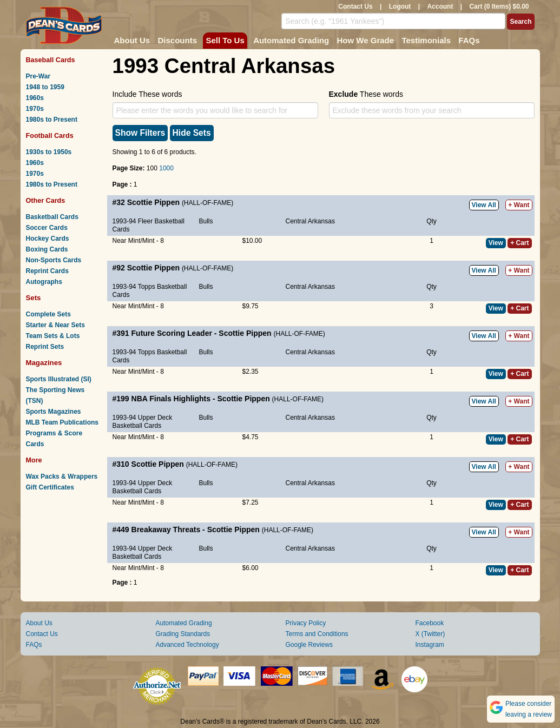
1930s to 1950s (49, 152)
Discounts (178, 40)
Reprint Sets (45, 347)
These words (366, 94)
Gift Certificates (50, 487)
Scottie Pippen (153, 202)
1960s (35, 98)
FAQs (469, 40)
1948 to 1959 (45, 87)
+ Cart (519, 243)
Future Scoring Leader (172, 333)
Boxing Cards (47, 249)
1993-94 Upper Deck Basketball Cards (143, 422)
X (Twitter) (430, 634)
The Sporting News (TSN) (55, 395)
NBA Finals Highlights (171, 399)
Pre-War (38, 76)
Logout (400, 6)
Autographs (44, 282)
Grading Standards (183, 634)
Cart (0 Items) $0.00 (499, 6)
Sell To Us (225, 40)
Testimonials (426, 40)
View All (484, 205)
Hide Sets (192, 133)
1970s (35, 109)
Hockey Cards (48, 239)
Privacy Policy (306, 623)
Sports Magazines (54, 412)
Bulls (206, 221)
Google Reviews (309, 645)
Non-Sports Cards (54, 260)
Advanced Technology (187, 645)
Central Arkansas (310, 221)
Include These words (147, 94)
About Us (132, 40)
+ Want (519, 205)
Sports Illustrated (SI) (59, 379)
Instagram (430, 645)
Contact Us (355, 6)
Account (440, 6)
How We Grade (365, 40)
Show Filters (140, 133)
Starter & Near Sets (55, 325)
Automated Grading (291, 40)
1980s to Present (52, 120)
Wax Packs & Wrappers (62, 476)
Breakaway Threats (166, 530)
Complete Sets (48, 314)
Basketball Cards (52, 217)
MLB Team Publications (62, 422)
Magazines (44, 363)
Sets (34, 298)
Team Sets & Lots (53, 336)
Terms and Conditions (317, 634)
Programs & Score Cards (54, 439)
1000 (166, 168)
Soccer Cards (47, 228)
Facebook (430, 623)
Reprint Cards (47, 271)
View (496, 243)
